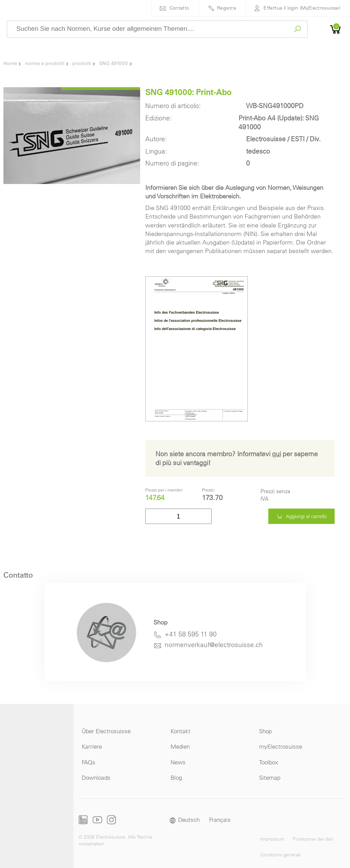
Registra (226, 8)
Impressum (272, 839)
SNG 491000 (113, 63)
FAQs (89, 762)
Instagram (111, 820)
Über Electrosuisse (106, 731)
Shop (265, 731)
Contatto (179, 8)
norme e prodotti (45, 63)
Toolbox (269, 762)
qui (277, 454)
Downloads (96, 778)
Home (10, 63)
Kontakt (180, 731)
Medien (180, 746)
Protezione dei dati (313, 839)
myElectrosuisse (281, 746)
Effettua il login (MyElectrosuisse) (302, 8)
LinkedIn (83, 820)
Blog (176, 778)
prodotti (82, 63)
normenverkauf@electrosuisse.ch (214, 645)
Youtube (97, 820)
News (178, 762)
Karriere (92, 746)
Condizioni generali (280, 855)
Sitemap (270, 778)
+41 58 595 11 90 (191, 634)
